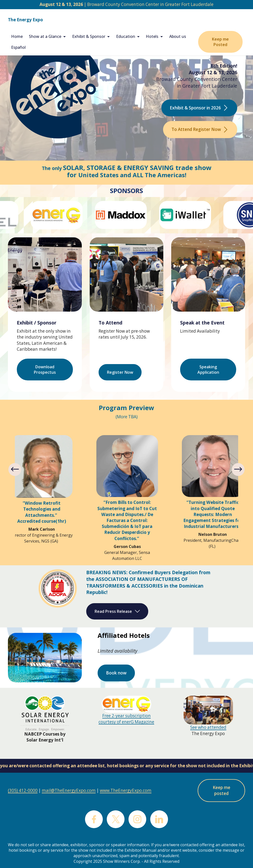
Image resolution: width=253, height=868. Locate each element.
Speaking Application (208, 370)
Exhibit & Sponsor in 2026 (199, 108)
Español (18, 47)
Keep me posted (221, 790)
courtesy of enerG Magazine (126, 722)
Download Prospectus (45, 370)
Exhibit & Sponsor (89, 36)
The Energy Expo (25, 20)
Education (126, 36)
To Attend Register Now (200, 129)
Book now (116, 673)
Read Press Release (117, 611)
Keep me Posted (220, 42)
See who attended (208, 727)
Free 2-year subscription (126, 716)
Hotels (152, 36)
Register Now (120, 372)
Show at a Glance (45, 36)
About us (178, 36)
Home (17, 36)
